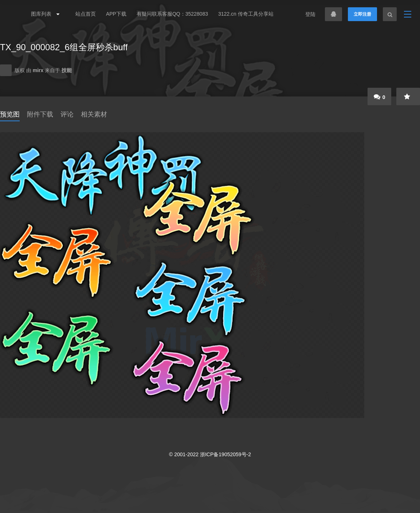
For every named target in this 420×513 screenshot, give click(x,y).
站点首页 (86, 14)
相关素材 (94, 114)
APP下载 (116, 14)
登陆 (310, 14)
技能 (67, 70)
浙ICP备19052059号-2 (225, 454)
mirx (39, 70)
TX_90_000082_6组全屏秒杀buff (64, 47)
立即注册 (362, 14)
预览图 (10, 114)
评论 (67, 114)
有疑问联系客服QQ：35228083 (172, 14)
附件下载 (40, 114)
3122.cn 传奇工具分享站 (246, 14)
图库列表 (43, 14)
